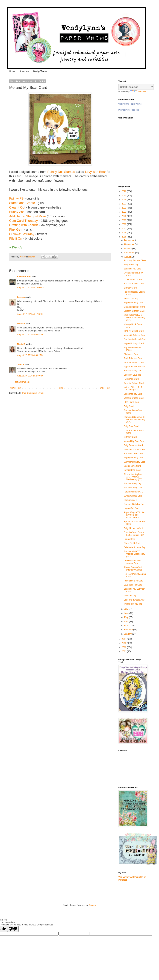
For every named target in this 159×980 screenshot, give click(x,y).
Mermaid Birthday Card (135, 335)
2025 (124, 195)
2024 (124, 200)
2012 (124, 647)
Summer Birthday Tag (134, 504)
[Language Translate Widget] (136, 87)
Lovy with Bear (95, 172)
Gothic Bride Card (132, 470)
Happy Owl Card (131, 508)
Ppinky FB (16, 198)
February (129, 630)
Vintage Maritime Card (134, 307)
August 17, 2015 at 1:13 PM (30, 314)
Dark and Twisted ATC (134, 600)
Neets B (21, 324)
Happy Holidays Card (134, 343)
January (128, 634)
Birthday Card (130, 288)
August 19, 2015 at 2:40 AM (30, 376)
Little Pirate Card (132, 402)
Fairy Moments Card (133, 528)
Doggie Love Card (132, 466)
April (127, 622)
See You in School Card (135, 339)
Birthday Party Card (133, 371)
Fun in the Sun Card (133, 454)
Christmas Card (131, 354)
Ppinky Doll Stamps (61, 172)
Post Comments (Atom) (33, 393)
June (127, 613)
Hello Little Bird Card (133, 581)
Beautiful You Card (132, 269)
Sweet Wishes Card (133, 496)
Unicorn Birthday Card (134, 311)
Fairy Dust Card (131, 426)
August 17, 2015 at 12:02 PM (31, 288)
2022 (124, 208)
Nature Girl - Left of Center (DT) (133, 388)
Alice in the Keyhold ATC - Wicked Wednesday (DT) (133, 477)
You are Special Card (134, 284)
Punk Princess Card (133, 358)
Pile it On (16, 239)
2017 (124, 228)
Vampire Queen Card (134, 398)
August (128, 257)
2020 (124, 216)
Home (12, 71)
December (129, 240)
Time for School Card (134, 331)
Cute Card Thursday (23, 221)
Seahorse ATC (130, 500)
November (129, 244)
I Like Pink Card (131, 379)
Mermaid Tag (130, 596)
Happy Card (129, 539)
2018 (124, 224)
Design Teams (40, 71)
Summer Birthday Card (134, 462)
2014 (124, 639)
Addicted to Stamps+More (28, 216)
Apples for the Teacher (134, 367)
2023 (124, 204)
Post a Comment (21, 382)
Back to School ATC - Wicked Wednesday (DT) (134, 318)
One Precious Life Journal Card (132, 562)
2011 (124, 651)
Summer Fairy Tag (132, 483)
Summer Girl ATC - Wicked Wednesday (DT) (134, 554)
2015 (124, 237)
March (127, 626)
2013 (124, 643)
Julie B (21, 365)
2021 (124, 212)
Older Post (105, 388)
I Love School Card (133, 280)
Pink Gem (16, 230)
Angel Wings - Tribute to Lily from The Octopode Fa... (135, 515)
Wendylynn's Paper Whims (130, 104)
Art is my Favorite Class (135, 260)
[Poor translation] (13, 929)
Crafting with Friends (24, 225)
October (128, 249)
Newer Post (16, 388)
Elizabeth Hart (24, 277)
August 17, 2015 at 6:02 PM (30, 335)
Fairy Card (129, 406)
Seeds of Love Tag (132, 375)
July (126, 609)
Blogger (92, 905)
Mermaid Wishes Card (134, 450)
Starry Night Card (132, 543)
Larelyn (21, 297)
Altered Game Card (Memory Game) (133, 569)
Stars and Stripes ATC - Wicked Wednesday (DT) (135, 420)
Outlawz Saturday (22, 234)
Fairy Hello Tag (131, 265)
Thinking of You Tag (133, 604)
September (130, 253)
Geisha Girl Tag (131, 299)
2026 (124, 191)
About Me (24, 71)
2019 (124, 220)
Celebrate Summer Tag (135, 547)
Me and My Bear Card (134, 441)
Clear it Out (17, 207)
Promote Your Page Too (129, 110)
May (126, 617)
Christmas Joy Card (133, 394)
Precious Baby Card (133, 488)
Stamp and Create (22, 203)
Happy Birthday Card (133, 303)
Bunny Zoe (17, 212)
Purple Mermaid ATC (133, 492)
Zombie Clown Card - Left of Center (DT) (134, 534)
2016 (124, 233)
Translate (138, 91)
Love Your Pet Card (133, 585)
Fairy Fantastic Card (133, 445)
